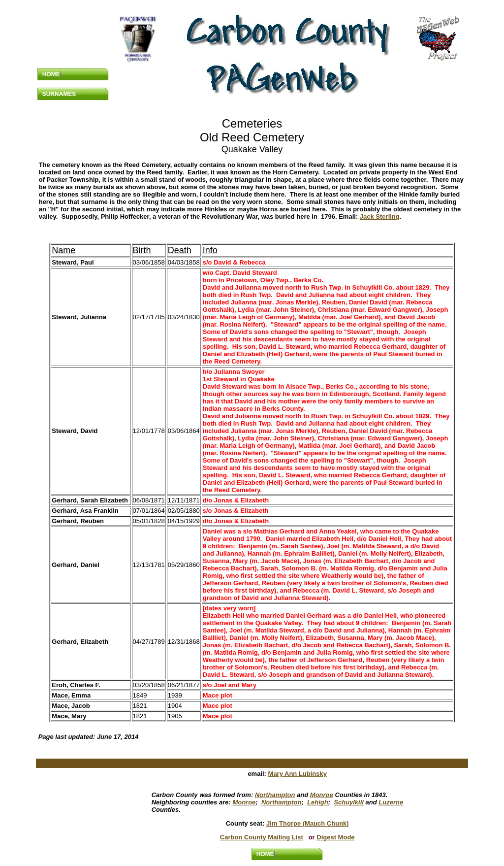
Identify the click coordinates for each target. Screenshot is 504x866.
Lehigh (318, 802)
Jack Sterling (380, 216)
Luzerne (391, 802)
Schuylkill (349, 802)
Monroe (322, 795)
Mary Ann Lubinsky (298, 774)
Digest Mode (335, 837)
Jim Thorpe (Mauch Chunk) (308, 823)
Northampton (275, 795)
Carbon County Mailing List (262, 837)
